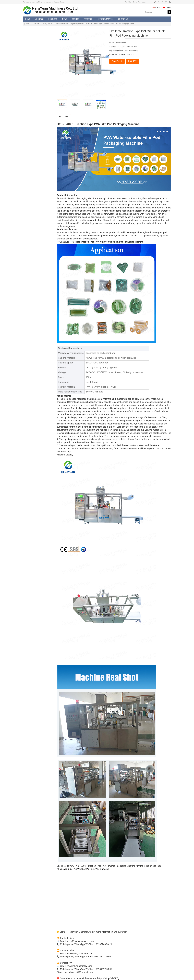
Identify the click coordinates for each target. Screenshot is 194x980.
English (156, 7)
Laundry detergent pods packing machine (70, 24)
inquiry (144, 2)
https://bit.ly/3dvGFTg (108, 978)
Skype (170, 2)
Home (28, 19)
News (65, 19)
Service (76, 19)
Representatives (105, 19)
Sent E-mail (117, 61)
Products (53, 19)
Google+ (159, 2)
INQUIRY (132, 61)
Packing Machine (48, 24)
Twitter (155, 2)
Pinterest (166, 2)
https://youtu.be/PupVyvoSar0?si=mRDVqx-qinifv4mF (83, 869)
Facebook (151, 2)
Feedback (88, 19)
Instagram (162, 2)
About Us (128, 2)
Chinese (167, 7)
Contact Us (137, 2)
